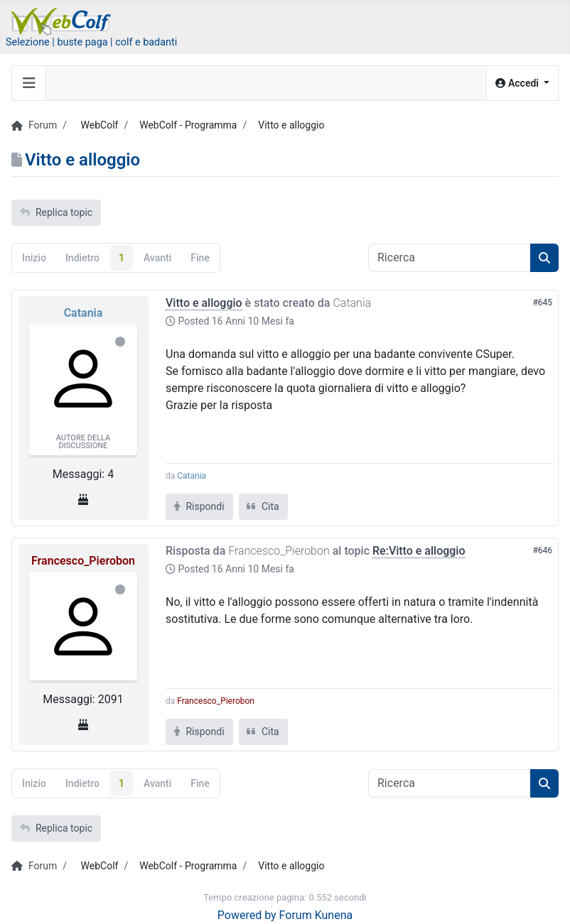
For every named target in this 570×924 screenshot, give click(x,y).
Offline (120, 342)
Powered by (247, 915)
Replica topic (56, 212)
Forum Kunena (316, 915)
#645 (542, 303)
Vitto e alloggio (204, 303)
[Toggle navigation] (29, 83)
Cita (263, 506)
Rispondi (199, 506)
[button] (522, 83)
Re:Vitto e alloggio (419, 551)
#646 (542, 550)
